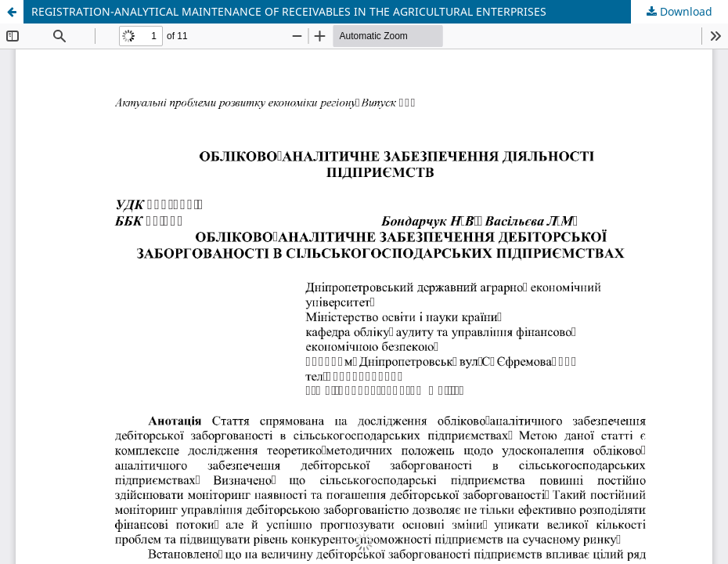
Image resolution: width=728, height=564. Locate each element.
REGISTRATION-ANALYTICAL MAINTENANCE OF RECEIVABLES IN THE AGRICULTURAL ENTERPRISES (289, 11)
